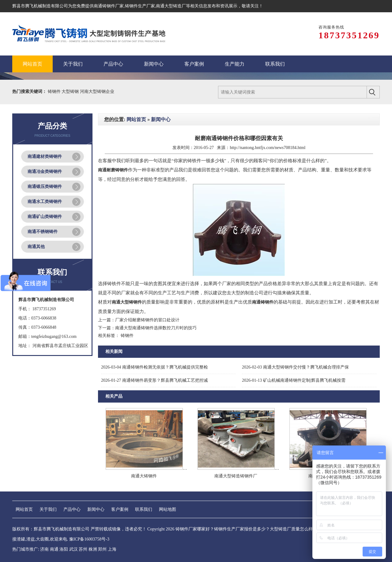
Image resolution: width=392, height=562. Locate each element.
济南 (44, 549)
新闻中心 (161, 119)
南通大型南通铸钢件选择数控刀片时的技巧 (156, 328)
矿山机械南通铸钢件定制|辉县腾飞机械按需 (294, 380)
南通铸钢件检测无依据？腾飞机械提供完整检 (155, 367)
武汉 (73, 549)
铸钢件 (55, 92)
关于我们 (48, 509)
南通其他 (36, 247)
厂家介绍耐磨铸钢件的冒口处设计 (147, 320)
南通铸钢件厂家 (109, 6)
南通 (54, 549)
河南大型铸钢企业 (97, 92)
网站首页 (136, 119)
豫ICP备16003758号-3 (89, 539)
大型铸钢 (71, 92)
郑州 (102, 549)
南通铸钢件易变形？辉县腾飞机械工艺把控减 (155, 380)
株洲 (93, 549)
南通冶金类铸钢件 (45, 172)
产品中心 (72, 509)
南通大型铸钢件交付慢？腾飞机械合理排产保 (295, 367)
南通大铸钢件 (144, 476)
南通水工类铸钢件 (45, 202)
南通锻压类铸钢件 (45, 187)
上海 (112, 549)
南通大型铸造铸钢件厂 (236, 476)
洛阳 (64, 549)
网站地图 (168, 509)
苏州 (83, 549)
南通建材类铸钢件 (45, 157)
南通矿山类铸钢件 (45, 217)
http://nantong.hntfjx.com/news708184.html (268, 148)
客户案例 (120, 509)
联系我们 (144, 509)
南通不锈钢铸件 (43, 232)
